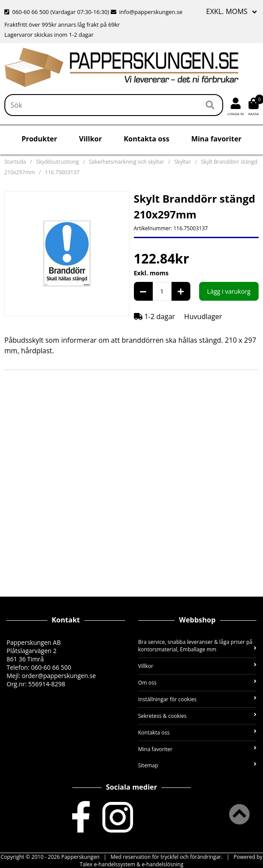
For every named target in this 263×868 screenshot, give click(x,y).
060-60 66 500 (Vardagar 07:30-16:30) (58, 12)
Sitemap (198, 765)
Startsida (15, 162)
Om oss (198, 683)
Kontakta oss (147, 139)
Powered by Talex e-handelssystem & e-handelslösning (171, 861)
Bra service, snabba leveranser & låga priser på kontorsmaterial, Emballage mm (198, 646)
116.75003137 (62, 172)
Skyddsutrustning (58, 162)
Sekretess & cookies (198, 716)
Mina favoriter (216, 139)
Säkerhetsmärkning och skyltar (126, 162)
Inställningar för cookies (198, 699)
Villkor (91, 139)
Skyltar (182, 162)
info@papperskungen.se (147, 12)
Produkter (39, 139)
